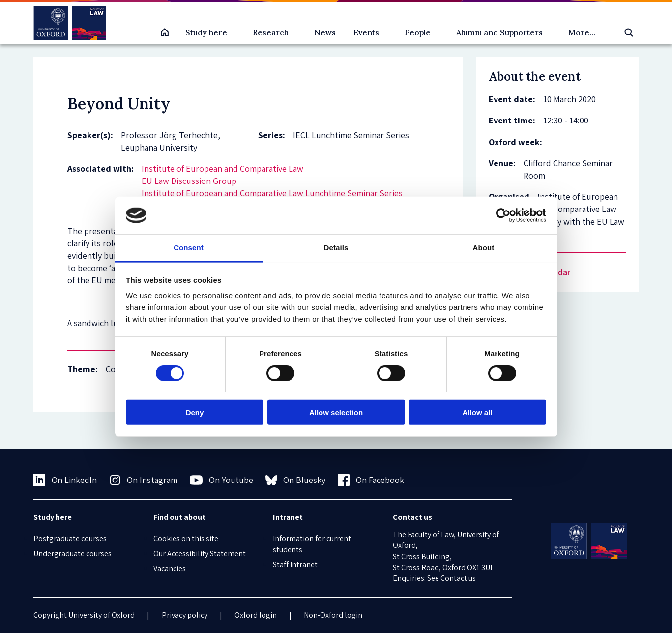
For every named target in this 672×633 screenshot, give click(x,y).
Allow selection (336, 412)
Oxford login (256, 615)
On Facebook (371, 480)
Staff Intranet (295, 564)
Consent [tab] (189, 248)
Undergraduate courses (73, 554)
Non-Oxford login (333, 615)
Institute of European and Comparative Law (222, 168)
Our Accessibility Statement (200, 554)
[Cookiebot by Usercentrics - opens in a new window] (503, 215)
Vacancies (170, 568)
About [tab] (484, 248)
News (325, 32)
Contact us (458, 578)
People (418, 32)
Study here (206, 32)
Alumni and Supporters (499, 32)
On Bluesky (296, 480)
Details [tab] (336, 248)
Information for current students (312, 544)
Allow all (478, 412)
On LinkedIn (65, 480)
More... (582, 32)
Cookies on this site (186, 538)
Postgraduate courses (70, 538)
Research (271, 32)
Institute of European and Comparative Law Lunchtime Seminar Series (272, 193)
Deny (195, 412)
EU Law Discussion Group (189, 181)
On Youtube (221, 480)
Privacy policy (185, 615)
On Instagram (144, 480)
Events (366, 32)
